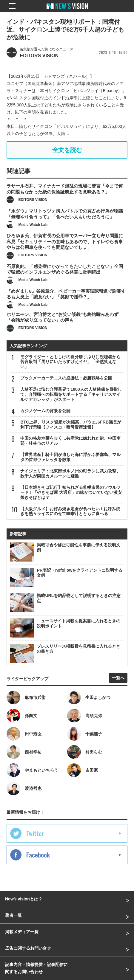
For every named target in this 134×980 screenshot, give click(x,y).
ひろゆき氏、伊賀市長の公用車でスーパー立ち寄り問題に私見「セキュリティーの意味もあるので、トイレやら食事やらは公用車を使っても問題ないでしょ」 (65, 249)
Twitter (35, 833)
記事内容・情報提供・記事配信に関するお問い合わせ (36, 968)
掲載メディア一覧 (22, 932)
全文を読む (67, 150)
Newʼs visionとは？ (24, 899)
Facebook (38, 855)
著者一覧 (13, 915)
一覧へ (118, 678)
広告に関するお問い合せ (28, 948)
